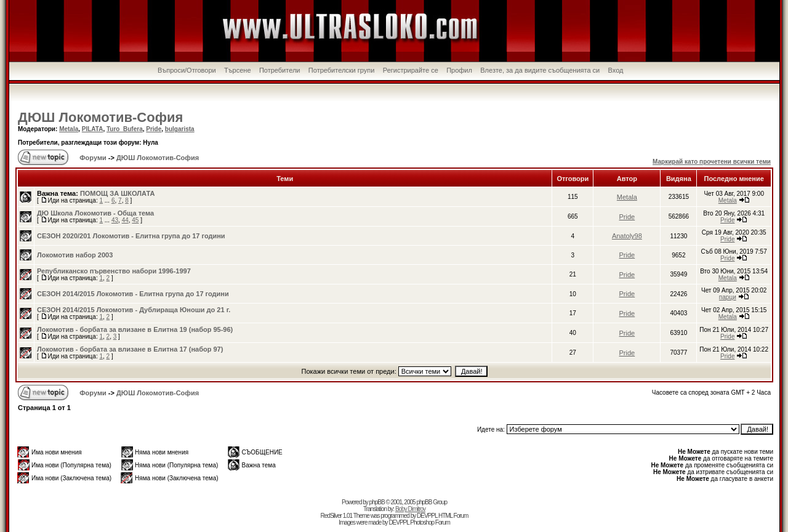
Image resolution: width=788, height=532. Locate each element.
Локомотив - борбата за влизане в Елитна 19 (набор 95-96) (135, 329)
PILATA (93, 129)
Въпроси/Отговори (187, 70)
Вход (616, 70)
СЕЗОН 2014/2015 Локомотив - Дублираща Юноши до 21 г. (134, 310)
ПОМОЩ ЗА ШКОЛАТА (117, 193)
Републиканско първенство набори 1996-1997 (114, 271)
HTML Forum (453, 516)
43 (115, 220)
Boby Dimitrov (410, 509)
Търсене (238, 70)
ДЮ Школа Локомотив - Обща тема (95, 213)
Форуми (92, 158)
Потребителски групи (342, 70)
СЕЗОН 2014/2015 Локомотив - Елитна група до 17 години (133, 294)
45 (135, 220)
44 (125, 220)
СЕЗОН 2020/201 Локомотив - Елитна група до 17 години (131, 236)
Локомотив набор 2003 (75, 255)
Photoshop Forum (430, 522)
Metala (69, 129)
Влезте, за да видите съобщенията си (540, 70)
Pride (154, 129)
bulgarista (180, 129)
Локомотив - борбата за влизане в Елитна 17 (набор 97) (130, 349)
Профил (459, 70)
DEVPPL (427, 516)
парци (728, 297)
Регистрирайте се (411, 70)
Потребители (280, 70)
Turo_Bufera (125, 129)
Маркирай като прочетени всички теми (712, 162)
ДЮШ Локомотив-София (100, 117)
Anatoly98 (627, 236)
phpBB (377, 502)
